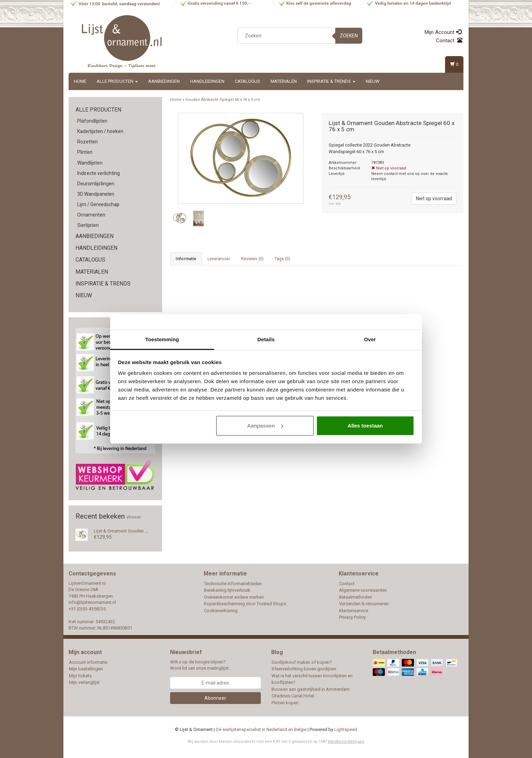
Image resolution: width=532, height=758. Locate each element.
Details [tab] (266, 339)
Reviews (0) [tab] (252, 259)
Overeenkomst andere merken (234, 597)
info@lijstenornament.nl (92, 602)
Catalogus (247, 81)
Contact (449, 41)
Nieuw (373, 81)
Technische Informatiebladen (233, 584)
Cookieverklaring (221, 611)
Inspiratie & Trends (331, 81)
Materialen (284, 81)
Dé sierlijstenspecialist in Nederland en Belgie (261, 729)
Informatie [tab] (186, 259)
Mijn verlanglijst (84, 682)
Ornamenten (91, 215)
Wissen (134, 517)
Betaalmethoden (356, 597)
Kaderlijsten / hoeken (100, 131)
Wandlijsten (90, 163)
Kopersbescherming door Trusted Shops (245, 604)
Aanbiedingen (164, 81)
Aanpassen (265, 426)
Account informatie (88, 662)
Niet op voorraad (434, 199)
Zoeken (349, 36)
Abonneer (215, 698)
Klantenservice (354, 611)
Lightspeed (346, 729)
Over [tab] (370, 339)
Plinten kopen (285, 703)
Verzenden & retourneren (364, 604)
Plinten (85, 152)
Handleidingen (207, 81)
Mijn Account (443, 32)
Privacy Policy (352, 617)
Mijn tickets (80, 676)
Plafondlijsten (92, 121)
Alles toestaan (365, 426)
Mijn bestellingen (86, 669)
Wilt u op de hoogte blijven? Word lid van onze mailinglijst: (200, 665)
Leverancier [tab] (219, 259)
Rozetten (87, 142)
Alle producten (117, 81)
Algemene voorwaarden (363, 590)
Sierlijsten (88, 225)
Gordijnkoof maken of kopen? (302, 662)
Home (80, 81)
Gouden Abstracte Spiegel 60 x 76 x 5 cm (223, 100)
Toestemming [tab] (162, 339)
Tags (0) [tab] (282, 259)
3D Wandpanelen (96, 194)
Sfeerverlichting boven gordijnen (304, 669)
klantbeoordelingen (346, 742)
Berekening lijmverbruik (227, 590)
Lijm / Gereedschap (98, 204)
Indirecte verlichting (99, 173)
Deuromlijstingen (96, 184)
